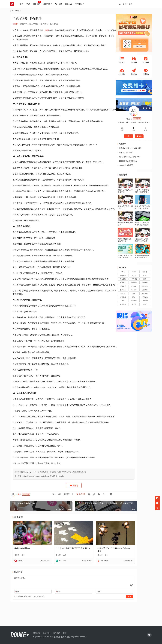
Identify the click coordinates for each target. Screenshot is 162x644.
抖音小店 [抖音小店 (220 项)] (145, 283)
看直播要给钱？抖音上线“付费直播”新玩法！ (142, 257)
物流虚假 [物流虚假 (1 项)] (123, 297)
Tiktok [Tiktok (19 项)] (134, 272)
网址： (84, 611)
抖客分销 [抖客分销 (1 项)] (134, 279)
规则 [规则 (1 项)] (145, 304)
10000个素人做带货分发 (128, 161)
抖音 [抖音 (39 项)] (145, 279)
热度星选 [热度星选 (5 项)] (145, 294)
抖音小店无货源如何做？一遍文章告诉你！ (142, 207)
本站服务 (80, 4)
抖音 (47, 30)
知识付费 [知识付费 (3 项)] (145, 301)
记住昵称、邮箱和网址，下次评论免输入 (30, 616)
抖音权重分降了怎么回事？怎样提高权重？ (95, 569)
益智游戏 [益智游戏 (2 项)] (145, 297)
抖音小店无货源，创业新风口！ (125, 207)
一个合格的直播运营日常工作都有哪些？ (61, 569)
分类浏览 (48, 4)
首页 (23, 4)
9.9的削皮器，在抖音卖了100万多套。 (142, 240)
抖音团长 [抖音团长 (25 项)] (134, 283)
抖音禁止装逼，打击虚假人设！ (131, 148)
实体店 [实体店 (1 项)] (134, 275)
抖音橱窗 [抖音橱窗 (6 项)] (134, 286)
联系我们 (57, 633)
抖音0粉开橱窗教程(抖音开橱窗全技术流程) (142, 191)
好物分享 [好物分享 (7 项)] (123, 275)
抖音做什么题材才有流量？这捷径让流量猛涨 (125, 257)
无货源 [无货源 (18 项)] (123, 294)
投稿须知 (37, 633)
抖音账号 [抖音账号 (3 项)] (134, 290)
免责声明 (64, 637)
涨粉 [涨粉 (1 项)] (134, 294)
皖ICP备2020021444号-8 (78, 637)
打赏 (66, 519)
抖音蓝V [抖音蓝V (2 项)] (123, 290)
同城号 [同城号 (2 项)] (145, 272)
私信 (139, 136)
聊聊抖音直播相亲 (22, 568)
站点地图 (47, 633)
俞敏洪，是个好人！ (127, 153)
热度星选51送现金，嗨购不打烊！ (125, 240)
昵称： (18, 611)
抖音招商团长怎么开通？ (125, 224)
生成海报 (79, 519)
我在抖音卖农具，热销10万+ (130, 157)
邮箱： (51, 611)
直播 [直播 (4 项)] (123, 301)
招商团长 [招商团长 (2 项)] (145, 290)
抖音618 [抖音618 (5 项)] (123, 283)
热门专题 (60, 4)
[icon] (149, 635)
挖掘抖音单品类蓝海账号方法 (125, 191)
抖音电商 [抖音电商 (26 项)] (145, 286)
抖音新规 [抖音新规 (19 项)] (123, 286)
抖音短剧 (38, 4)
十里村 (15, 24)
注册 (140, 4)
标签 (65, 633)
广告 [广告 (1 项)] (145, 275)
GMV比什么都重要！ (127, 165)
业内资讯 (44, 24)
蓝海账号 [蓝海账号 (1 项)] (123, 304)
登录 (134, 4)
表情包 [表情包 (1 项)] (134, 304)
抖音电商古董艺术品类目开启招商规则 (142, 224)
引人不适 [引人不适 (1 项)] (123, 279)
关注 (128, 136)
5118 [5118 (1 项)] (123, 272)
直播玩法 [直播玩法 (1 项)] (134, 301)
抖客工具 (70, 4)
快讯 (29, 4)
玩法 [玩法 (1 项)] (134, 297)
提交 (106, 616)
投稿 (148, 4)
